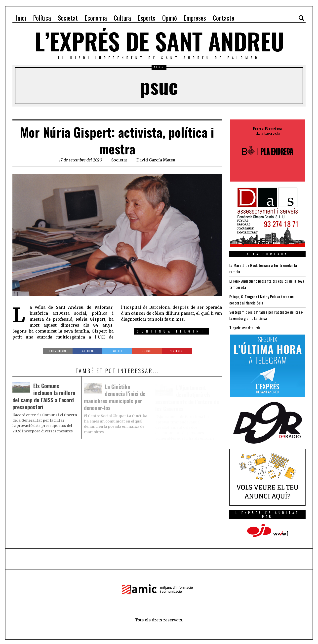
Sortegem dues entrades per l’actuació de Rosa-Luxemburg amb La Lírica (266, 314)
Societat (119, 160)
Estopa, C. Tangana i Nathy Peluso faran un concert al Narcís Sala (261, 299)
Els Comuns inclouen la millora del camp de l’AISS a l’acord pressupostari (44, 398)
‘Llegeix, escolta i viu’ (245, 326)
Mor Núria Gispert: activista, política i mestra (117, 140)
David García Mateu (156, 160)
